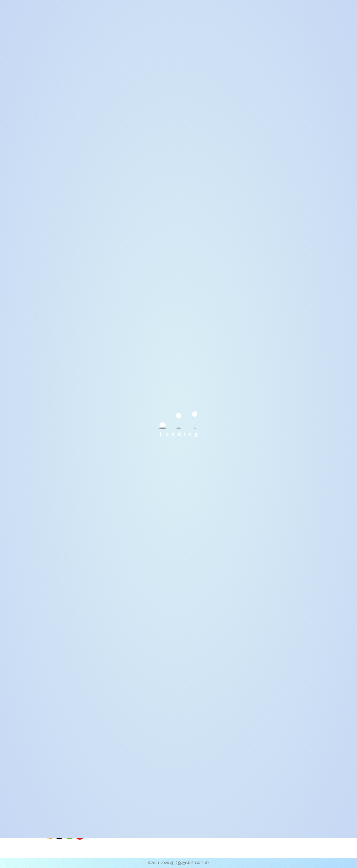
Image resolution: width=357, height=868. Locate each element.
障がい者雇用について (292, 815)
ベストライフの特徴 (126, 802)
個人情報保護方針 (288, 802)
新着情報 (281, 781)
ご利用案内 (174, 781)
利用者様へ (120, 781)
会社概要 (227, 781)
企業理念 (227, 797)
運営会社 (227, 803)
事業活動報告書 (287, 822)
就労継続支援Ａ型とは (182, 790)
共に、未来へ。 (231, 790)
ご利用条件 (174, 797)
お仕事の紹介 (121, 809)
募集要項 (172, 803)
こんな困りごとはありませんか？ (129, 793)
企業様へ (281, 809)
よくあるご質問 (287, 788)
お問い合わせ (285, 795)
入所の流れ (174, 810)
